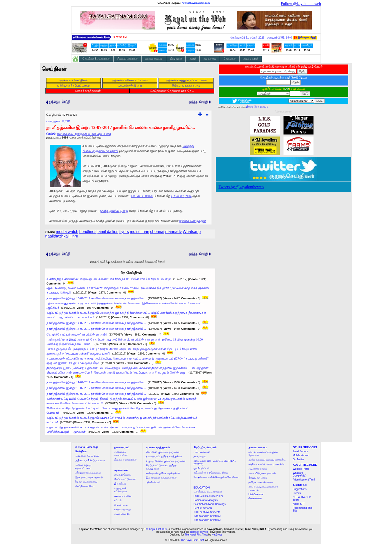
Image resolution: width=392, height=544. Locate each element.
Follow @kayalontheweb (301, 4)
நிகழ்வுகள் (176, 59)
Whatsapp (192, 232)
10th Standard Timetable (207, 520)
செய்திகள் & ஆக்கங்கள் (96, 59)
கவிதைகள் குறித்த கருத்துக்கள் (163, 473)
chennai (157, 232)
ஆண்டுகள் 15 (122, 514)
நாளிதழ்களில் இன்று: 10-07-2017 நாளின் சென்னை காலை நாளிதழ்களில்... (96, 388)
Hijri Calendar (256, 494)
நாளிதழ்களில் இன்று (114, 211)
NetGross (217, 535)
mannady (173, 232)
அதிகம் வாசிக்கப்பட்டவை (90, 460)
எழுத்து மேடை (123, 475)
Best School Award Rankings (209, 504)
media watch (67, 232)
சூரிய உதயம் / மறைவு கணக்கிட (267, 460)
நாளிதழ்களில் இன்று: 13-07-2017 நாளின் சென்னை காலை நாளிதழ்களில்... (96, 329)
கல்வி (193, 59)
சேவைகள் (230, 59)
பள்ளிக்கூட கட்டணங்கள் (208, 492)
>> (86, 447)
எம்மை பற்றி (251, 59)
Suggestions (300, 489)
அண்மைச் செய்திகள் (87, 456)
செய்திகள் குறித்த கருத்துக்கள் (163, 452)
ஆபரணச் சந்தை (258, 469)
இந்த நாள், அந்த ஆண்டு (89, 477)
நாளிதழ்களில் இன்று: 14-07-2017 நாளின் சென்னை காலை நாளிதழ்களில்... (96, 323)
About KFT (299, 504)
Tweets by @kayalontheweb (241, 187)
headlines (88, 232)
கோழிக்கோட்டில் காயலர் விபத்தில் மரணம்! (77, 334)
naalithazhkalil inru (62, 236)
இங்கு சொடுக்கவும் (257, 107)
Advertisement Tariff (304, 480)
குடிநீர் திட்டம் (201, 468)
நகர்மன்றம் (200, 456)
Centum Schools (203, 508)
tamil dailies (108, 232)
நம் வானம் (210, 59)
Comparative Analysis (205, 500)
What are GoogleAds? (300, 474)
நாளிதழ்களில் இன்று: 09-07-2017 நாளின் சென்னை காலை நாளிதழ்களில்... (96, 394)
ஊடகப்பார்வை (123, 496)
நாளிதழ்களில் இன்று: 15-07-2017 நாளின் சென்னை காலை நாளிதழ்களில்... (96, 298)
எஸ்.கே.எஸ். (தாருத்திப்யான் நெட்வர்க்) (84, 134)
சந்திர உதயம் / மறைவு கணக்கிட (267, 464)
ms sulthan (139, 232)
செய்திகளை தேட (85, 486)
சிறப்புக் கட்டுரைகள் (125, 479)
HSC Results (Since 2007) (208, 496)
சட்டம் (118, 500)
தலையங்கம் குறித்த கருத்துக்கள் (164, 456)
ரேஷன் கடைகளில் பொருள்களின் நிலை (216, 477)
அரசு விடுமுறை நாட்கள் (262, 473)
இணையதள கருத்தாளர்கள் (161, 478)
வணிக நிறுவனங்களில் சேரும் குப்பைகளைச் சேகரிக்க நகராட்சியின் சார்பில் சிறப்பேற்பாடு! (109, 279)
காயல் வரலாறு (122, 509)
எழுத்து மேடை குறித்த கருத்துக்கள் (166, 461)
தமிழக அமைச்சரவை (261, 482)
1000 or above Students (207, 512)
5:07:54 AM (120, 37)
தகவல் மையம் (154, 59)
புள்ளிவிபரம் (153, 482)
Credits (297, 493)
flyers (124, 232)
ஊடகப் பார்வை (142, 196)
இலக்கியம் (120, 484)
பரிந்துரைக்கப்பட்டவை (88, 473)
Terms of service (199, 532)
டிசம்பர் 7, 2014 (181, 196)
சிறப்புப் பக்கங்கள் (127, 59)
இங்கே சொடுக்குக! (193, 221)
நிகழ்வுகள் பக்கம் (258, 478)
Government (255, 498)
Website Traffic (301, 469)
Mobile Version (301, 455)
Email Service (300, 451)
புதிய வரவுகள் (202, 452)
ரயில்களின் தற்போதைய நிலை (211, 473)
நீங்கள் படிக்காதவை (86, 482)
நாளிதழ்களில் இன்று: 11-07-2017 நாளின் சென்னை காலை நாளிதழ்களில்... (96, 382)
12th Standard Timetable (207, 516)
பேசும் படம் (121, 505)
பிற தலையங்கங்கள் (125, 460)
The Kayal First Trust (155, 529)
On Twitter (298, 459)
